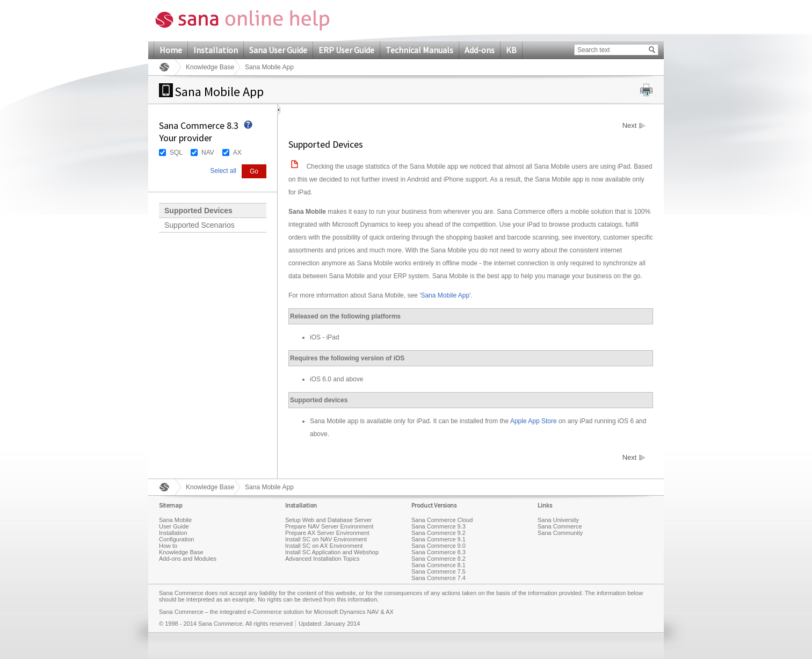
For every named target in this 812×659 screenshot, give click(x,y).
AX (237, 153)
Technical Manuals (419, 50)
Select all (223, 171)
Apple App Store (534, 421)
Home (171, 50)
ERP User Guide (346, 50)
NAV (208, 153)
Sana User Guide (278, 50)
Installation (216, 50)
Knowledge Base (210, 67)
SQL (176, 153)
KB (511, 50)
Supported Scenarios (200, 225)
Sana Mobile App (445, 295)
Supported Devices (198, 211)
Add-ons (480, 50)
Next (630, 126)
